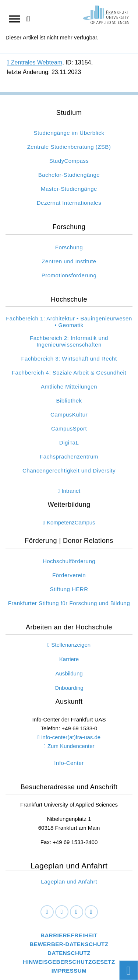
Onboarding (69, 688)
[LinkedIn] (62, 912)
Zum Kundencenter (71, 746)
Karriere (69, 659)
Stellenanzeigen (71, 645)
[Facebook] (47, 912)
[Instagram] (77, 912)
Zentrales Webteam (35, 62)
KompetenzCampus (71, 522)
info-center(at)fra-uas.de (71, 737)
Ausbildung (69, 673)
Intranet (71, 491)
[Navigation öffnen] (15, 18)
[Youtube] (91, 912)
